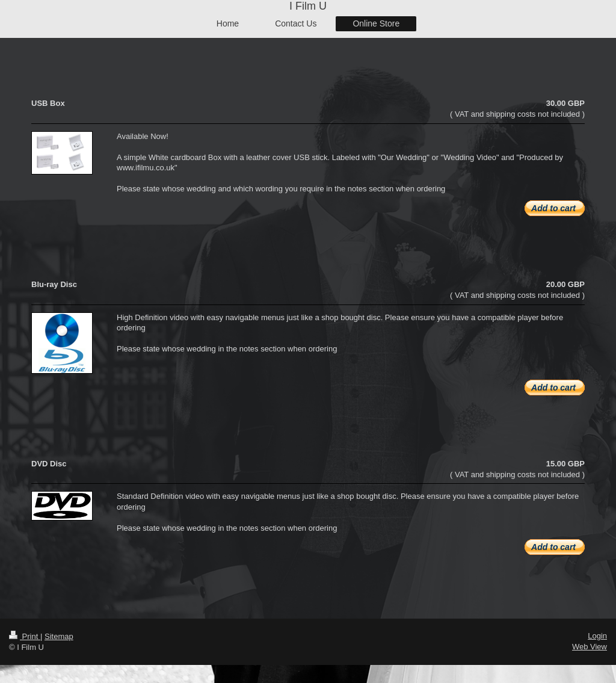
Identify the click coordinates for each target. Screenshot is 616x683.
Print (25, 636)
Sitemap (59, 636)
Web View (590, 647)
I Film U (308, 6)
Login (597, 636)
